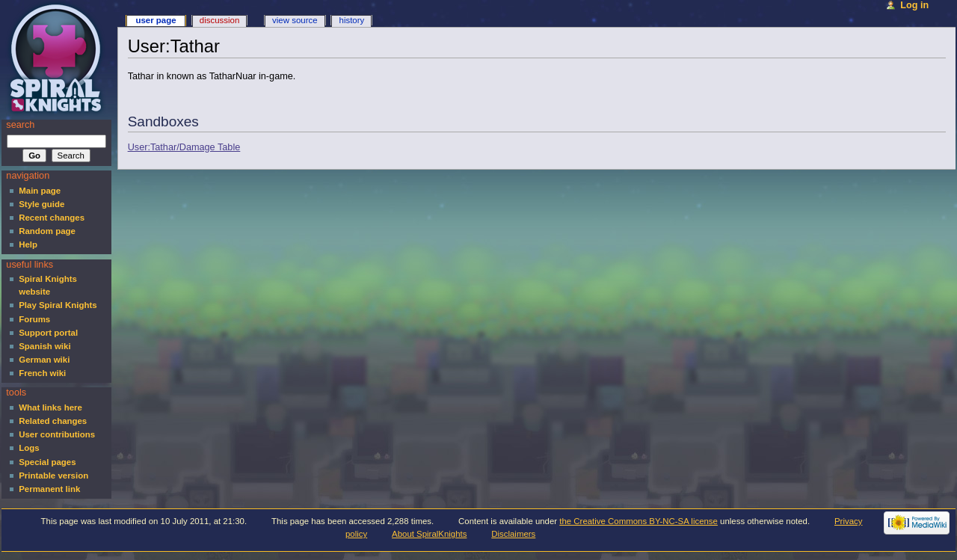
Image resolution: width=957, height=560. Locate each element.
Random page (47, 231)
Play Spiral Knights (58, 305)
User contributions (57, 434)
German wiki (44, 360)
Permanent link (49, 489)
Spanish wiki (44, 346)
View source (295, 20)
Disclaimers (513, 534)
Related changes (53, 421)
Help (28, 244)
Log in (914, 5)
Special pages (47, 462)
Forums (34, 319)
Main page (40, 191)
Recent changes (52, 218)
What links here (50, 407)
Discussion (219, 20)
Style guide (41, 204)
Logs (29, 448)
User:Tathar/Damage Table (184, 147)
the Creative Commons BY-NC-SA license (638, 521)
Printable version (53, 476)
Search (20, 125)
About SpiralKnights (429, 534)
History (352, 20)
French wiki (42, 373)
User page (156, 20)
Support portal (48, 333)
